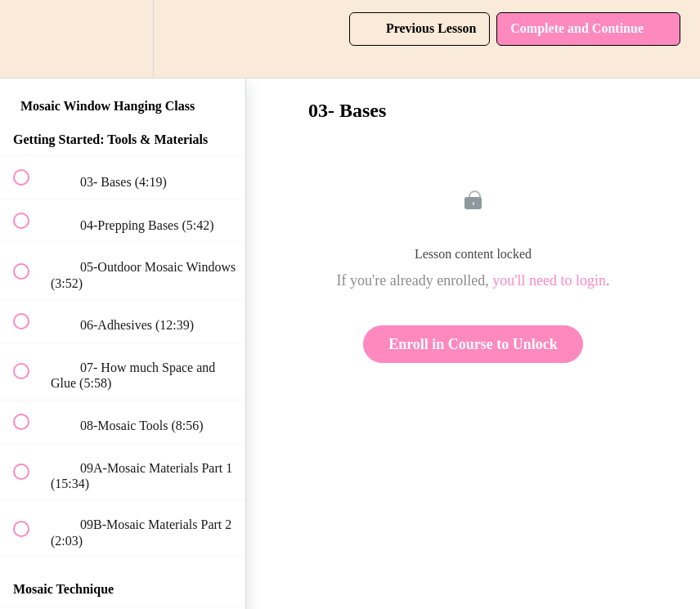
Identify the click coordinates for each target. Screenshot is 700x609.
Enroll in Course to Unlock (473, 344)
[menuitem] (123, 39)
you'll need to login (549, 280)
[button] (30, 39)
